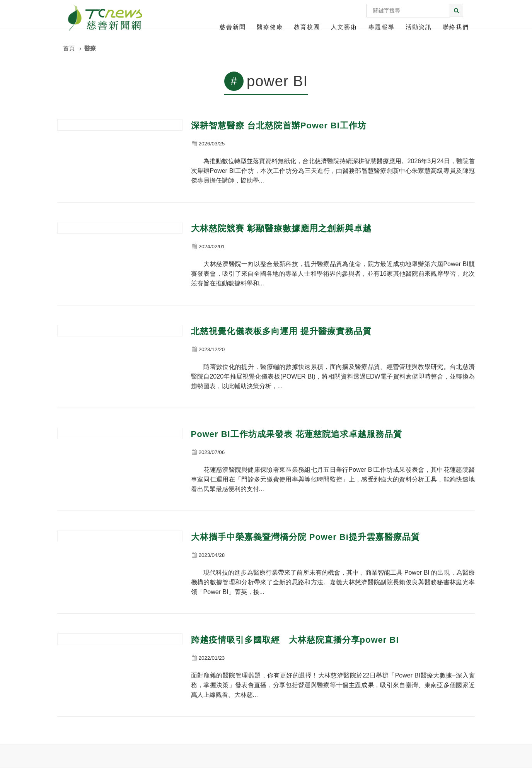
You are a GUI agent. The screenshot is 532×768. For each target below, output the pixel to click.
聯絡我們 (456, 27)
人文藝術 (344, 27)
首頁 (69, 48)
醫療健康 (270, 27)
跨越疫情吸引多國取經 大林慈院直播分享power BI (295, 640)
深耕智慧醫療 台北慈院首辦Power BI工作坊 (279, 125)
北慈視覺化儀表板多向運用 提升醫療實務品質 (281, 331)
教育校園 (307, 27)
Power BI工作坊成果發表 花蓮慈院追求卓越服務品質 (297, 434)
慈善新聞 (233, 27)
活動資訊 (419, 27)
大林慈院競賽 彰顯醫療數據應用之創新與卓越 (281, 228)
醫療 (90, 48)
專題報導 (382, 27)
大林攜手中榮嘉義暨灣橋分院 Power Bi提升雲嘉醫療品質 (305, 537)
